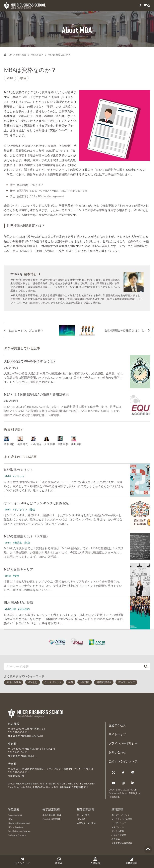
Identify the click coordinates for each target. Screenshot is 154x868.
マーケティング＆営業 (122, 819)
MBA (10, 819)
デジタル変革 (118, 831)
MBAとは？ (37, 55)
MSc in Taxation (15, 827)
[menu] (147, 6)
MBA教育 (21, 55)
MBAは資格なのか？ (59, 55)
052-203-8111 (21, 732)
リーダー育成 (83, 815)
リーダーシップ (119, 823)
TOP (8, 55)
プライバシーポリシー (123, 743)
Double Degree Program (19, 831)
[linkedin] (133, 783)
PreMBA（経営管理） (52, 819)
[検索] (146, 667)
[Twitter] (113, 772)
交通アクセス (117, 725)
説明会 (59, 861)
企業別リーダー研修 (86, 823)
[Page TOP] (148, 849)
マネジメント (118, 827)
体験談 (132, 861)
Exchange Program (17, 835)
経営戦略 (116, 839)
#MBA (10, 78)
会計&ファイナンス (120, 815)
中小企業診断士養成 (52, 815)
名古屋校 (14, 724)
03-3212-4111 (21, 752)
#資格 (23, 78)
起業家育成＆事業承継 (122, 843)
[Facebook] (123, 772)
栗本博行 (32, 274)
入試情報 (95, 861)
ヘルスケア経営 (119, 835)
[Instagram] (123, 783)
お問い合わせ (117, 752)
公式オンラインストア (123, 761)
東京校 (12, 744)
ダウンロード (22, 861)
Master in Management (19, 823)
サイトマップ (117, 734)
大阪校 (12, 764)
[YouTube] (113, 783)
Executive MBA (15, 815)
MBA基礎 (81, 819)
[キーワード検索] (73, 667)
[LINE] (133, 772)
